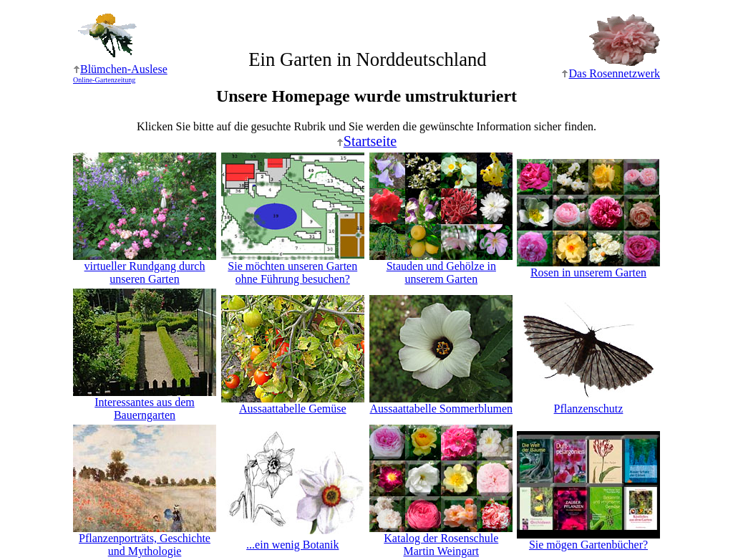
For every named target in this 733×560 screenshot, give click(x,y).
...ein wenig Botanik (293, 540)
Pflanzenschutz (588, 404)
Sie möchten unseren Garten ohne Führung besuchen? (293, 267)
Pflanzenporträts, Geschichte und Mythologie (145, 540)
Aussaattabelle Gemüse (293, 404)
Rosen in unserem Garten (588, 267)
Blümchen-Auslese (120, 73)
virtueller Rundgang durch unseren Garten (145, 267)
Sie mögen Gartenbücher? (588, 540)
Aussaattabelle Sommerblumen (441, 404)
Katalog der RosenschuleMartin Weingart (441, 540)
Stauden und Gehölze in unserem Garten (441, 267)
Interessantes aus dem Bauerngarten (145, 404)
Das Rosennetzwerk (611, 73)
